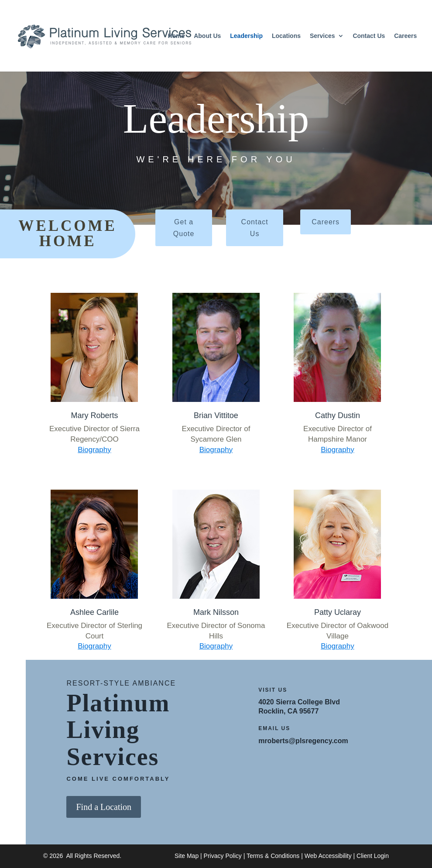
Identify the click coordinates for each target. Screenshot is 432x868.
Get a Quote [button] (184, 228)
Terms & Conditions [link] (273, 856)
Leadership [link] (246, 36)
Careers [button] (326, 222)
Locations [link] (286, 36)
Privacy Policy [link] (223, 856)
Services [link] (322, 36)
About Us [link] (207, 36)
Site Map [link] (187, 856)
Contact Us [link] (369, 36)
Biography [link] (94, 450)
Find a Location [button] (104, 807)
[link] (101, 35)
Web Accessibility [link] (328, 856)
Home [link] (176, 36)
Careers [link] (405, 36)
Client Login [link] (373, 856)
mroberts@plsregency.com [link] (303, 741)
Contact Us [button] (255, 228)
